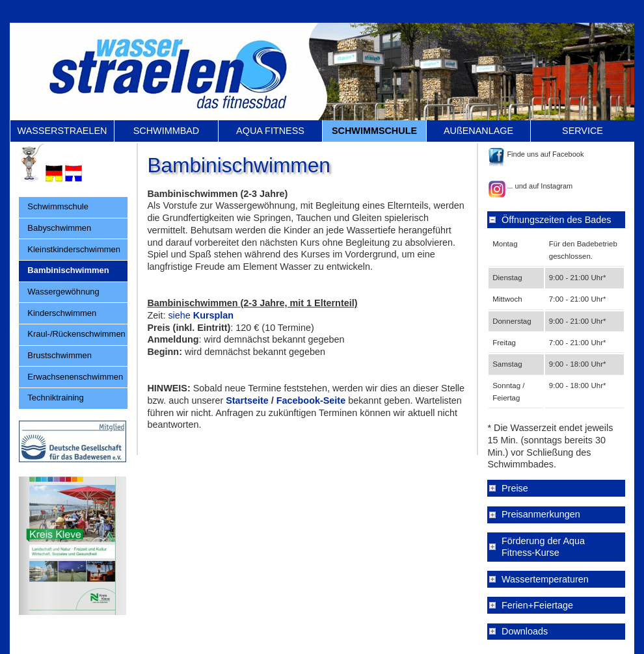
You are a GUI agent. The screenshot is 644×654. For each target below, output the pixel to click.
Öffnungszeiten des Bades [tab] (557, 220)
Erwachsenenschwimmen (75, 377)
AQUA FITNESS (270, 131)
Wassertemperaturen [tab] (545, 579)
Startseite (247, 400)
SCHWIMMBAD (167, 131)
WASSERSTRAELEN (62, 131)
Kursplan (212, 315)
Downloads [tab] (525, 631)
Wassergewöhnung (63, 292)
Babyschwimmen (59, 228)
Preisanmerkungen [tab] (541, 514)
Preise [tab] (515, 488)
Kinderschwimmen (62, 313)
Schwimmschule (58, 206)
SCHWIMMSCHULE (374, 131)
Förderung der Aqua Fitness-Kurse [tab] (543, 547)
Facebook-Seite (312, 400)
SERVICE (583, 131)
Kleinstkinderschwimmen (74, 249)
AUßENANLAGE (478, 131)
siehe (179, 315)
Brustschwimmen (60, 355)
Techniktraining (55, 398)
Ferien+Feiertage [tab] (537, 605)
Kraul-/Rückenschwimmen (76, 334)
